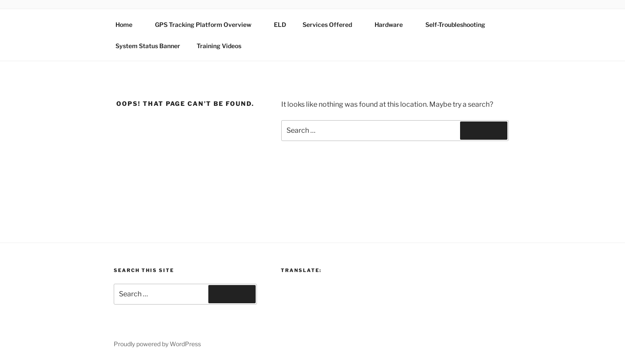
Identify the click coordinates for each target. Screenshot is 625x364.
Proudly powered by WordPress (157, 344)
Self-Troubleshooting (455, 25)
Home (128, 25)
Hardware (393, 25)
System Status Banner (148, 46)
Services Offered (331, 25)
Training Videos (219, 46)
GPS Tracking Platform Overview (207, 25)
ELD (280, 25)
